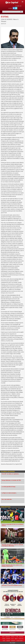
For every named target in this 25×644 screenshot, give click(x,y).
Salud (12, 639)
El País (17, 637)
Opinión (4, 639)
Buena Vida (21, 639)
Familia (16, 639)
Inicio (3, 637)
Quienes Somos (19, 641)
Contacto (13, 641)
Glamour (8, 641)
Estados (13, 637)
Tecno (4, 641)
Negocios (21, 637)
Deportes (8, 639)
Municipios (8, 637)
